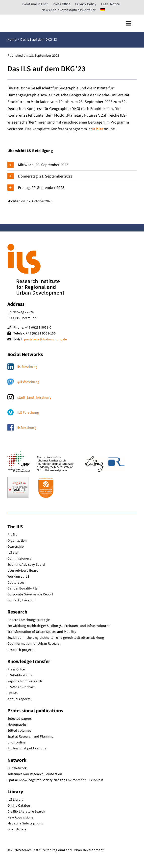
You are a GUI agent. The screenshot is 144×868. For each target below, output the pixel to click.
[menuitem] (103, 10)
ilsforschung (27, 428)
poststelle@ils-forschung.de (45, 339)
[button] (72, 165)
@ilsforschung (28, 382)
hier (98, 129)
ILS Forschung (28, 413)
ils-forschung (27, 367)
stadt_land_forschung (34, 398)
